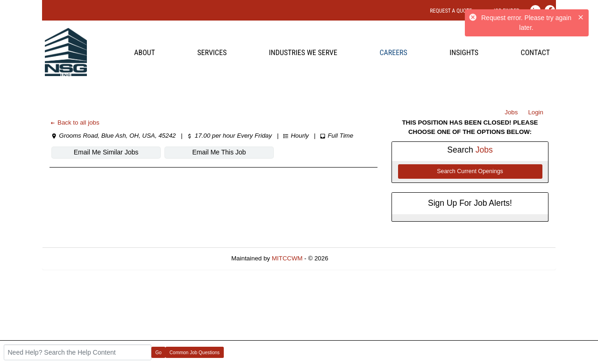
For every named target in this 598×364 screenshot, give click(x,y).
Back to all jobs (75, 122)
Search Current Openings (470, 171)
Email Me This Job (219, 152)
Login (536, 112)
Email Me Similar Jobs (106, 152)
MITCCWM (287, 258)
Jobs (511, 112)
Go (159, 353)
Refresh (356, 258)
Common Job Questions (195, 353)
